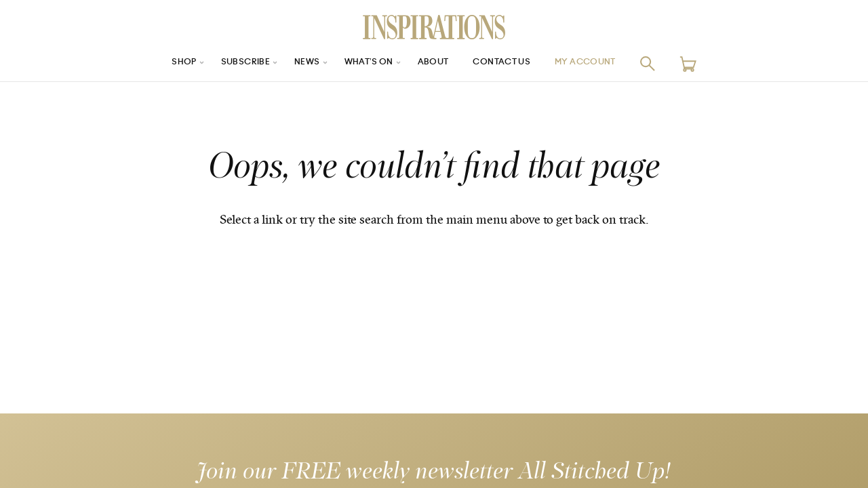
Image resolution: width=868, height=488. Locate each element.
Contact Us (509, 63)
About (434, 63)
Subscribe (231, 63)
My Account (603, 63)
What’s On (364, 63)
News (297, 63)
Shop (163, 63)
